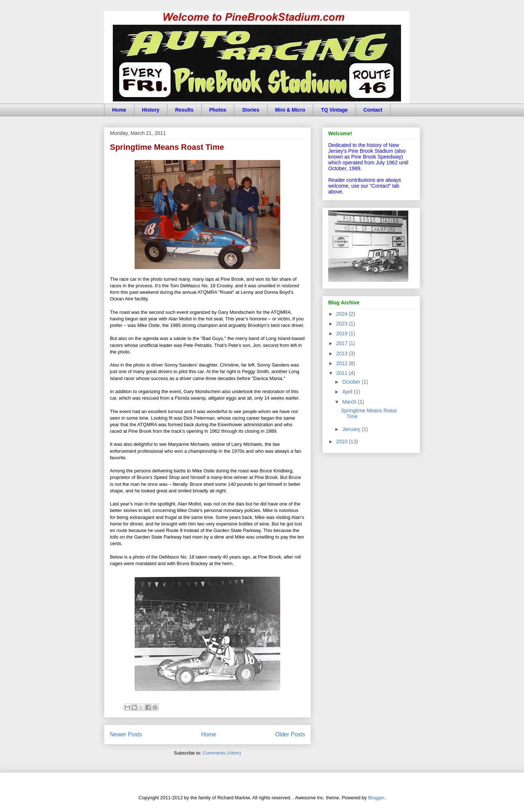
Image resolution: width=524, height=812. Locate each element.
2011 (343, 373)
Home (119, 110)
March (350, 402)
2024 (343, 314)
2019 (343, 333)
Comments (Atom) (222, 753)
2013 (343, 353)
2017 (343, 343)
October (352, 382)
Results (184, 110)
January (352, 429)
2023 (343, 324)
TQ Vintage (334, 110)
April (348, 392)
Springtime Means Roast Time (167, 147)
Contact (373, 110)
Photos (218, 110)
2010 (343, 441)
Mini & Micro (290, 110)
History (151, 110)
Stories (251, 110)
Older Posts (290, 734)
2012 (343, 363)
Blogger (376, 798)
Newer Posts (126, 734)
